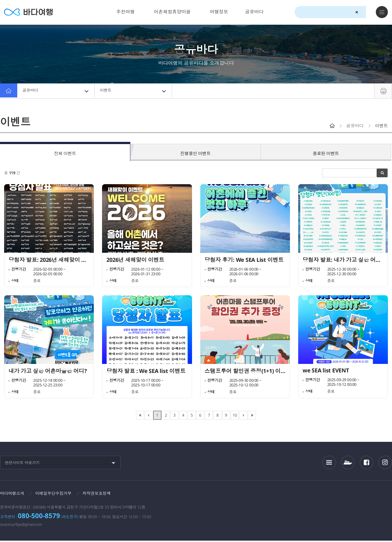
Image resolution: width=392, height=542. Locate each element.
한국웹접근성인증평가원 (385, 496)
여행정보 (219, 12)
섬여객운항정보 (348, 463)
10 (235, 416)
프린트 (383, 91)
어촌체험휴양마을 (172, 12)
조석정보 (329, 463)
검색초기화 (357, 12)
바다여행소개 (13, 494)
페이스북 (366, 463)
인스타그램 (385, 463)
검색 (366, 12)
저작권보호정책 (102, 494)
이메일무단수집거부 (57, 494)
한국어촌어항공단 (360, 496)
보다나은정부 (295, 496)
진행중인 (195, 152)
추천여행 (126, 12)
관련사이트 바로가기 (22, 463)
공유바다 (254, 12)
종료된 (326, 152)
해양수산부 (326, 496)
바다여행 (30, 12)
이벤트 (134, 91)
